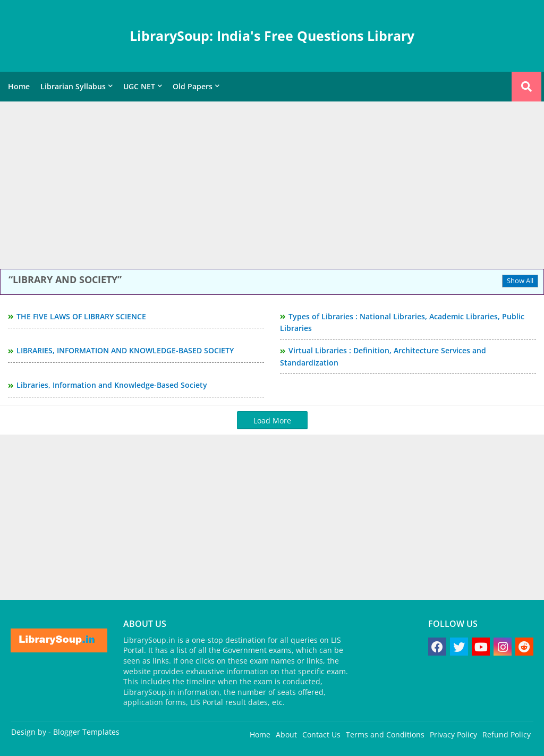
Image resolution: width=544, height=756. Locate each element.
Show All (520, 281)
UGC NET (139, 86)
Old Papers (193, 86)
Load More (272, 421)
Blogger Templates (86, 732)
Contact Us (321, 734)
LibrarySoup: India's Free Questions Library (272, 36)
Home (19, 86)
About (286, 734)
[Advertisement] (272, 186)
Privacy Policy (453, 734)
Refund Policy (507, 734)
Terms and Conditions (385, 734)
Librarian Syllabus (73, 86)
